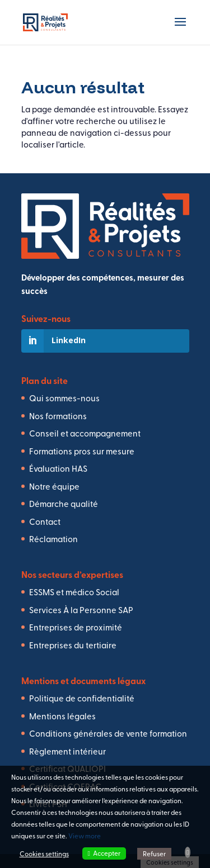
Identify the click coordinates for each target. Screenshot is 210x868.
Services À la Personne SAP (81, 610)
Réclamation (53, 539)
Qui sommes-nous (64, 398)
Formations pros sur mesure (82, 451)
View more (85, 836)
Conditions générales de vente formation (108, 733)
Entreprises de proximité (76, 627)
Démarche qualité (64, 503)
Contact (45, 521)
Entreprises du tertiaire (73, 645)
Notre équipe (54, 486)
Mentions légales (62, 716)
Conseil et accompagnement (85, 433)
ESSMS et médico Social (74, 592)
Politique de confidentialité (82, 698)
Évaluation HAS (58, 468)
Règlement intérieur (67, 751)
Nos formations (58, 416)
